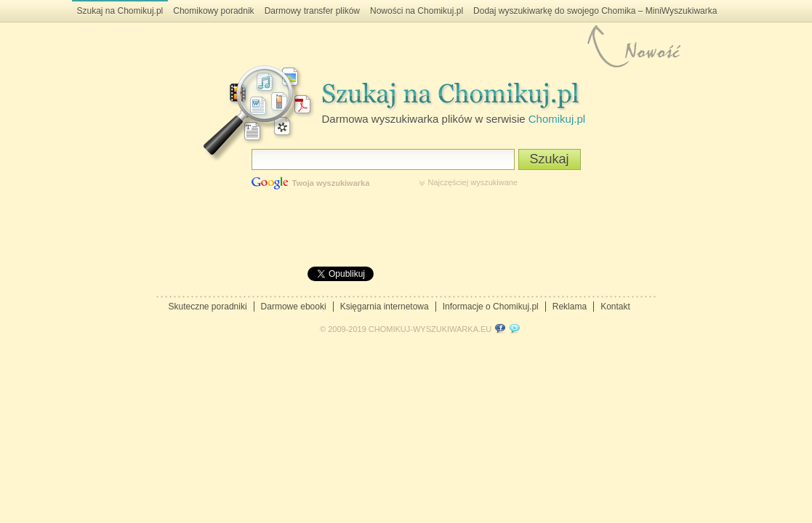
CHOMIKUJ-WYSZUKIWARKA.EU (430, 329)
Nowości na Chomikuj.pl (417, 11)
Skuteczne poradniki (208, 307)
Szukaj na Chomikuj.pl (120, 11)
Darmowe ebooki (294, 307)
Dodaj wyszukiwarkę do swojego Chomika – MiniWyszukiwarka (595, 11)
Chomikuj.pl (557, 119)
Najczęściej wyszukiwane (473, 182)
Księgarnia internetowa (385, 307)
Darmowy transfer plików (312, 11)
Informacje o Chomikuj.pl (491, 307)
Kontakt (615, 307)
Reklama (570, 307)
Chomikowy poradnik (213, 11)
